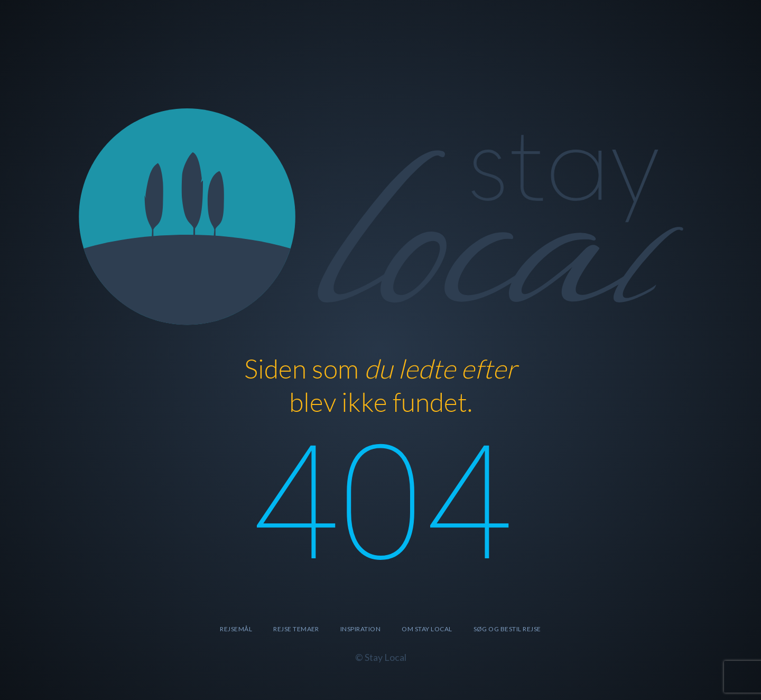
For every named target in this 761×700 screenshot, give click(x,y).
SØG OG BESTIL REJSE (507, 629)
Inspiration (360, 629)
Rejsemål (236, 629)
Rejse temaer (296, 629)
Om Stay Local (427, 629)
